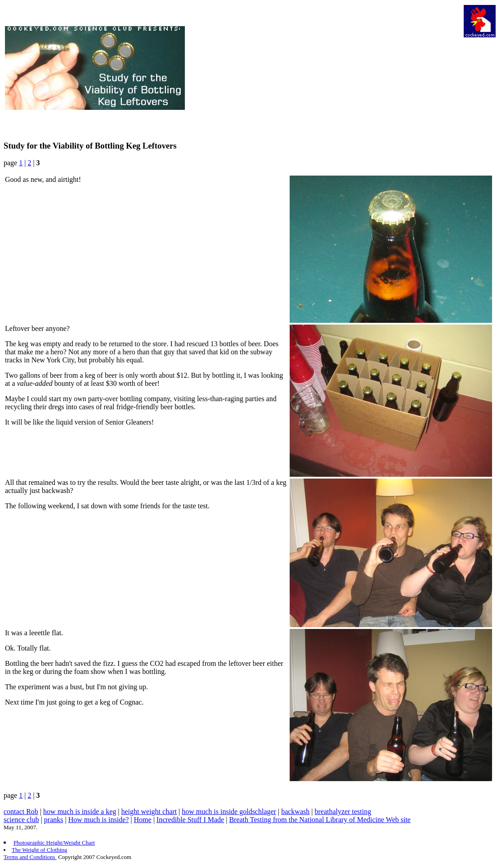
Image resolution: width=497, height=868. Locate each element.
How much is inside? (99, 820)
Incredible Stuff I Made (190, 820)
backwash (295, 811)
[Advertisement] (324, 68)
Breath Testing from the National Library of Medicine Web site (320, 820)
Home (143, 820)
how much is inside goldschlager (229, 811)
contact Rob (21, 811)
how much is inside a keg (80, 811)
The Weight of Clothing (39, 850)
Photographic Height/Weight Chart (54, 843)
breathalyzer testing (343, 811)
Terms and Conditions (30, 857)
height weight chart (149, 811)
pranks (54, 820)
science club (21, 820)
